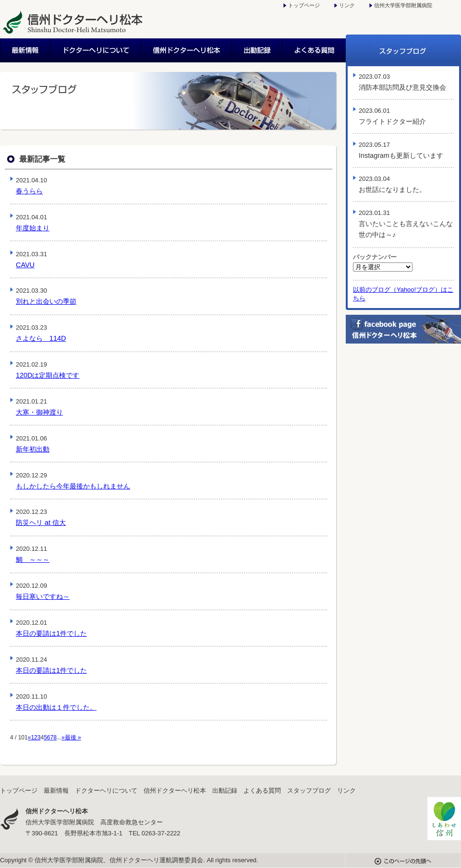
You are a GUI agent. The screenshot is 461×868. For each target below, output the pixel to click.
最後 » (73, 737)
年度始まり (33, 228)
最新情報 (25, 50)
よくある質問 (314, 50)
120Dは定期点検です (48, 375)
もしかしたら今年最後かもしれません (73, 486)
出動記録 (258, 50)
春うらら (29, 191)
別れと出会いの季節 (46, 301)
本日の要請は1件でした (51, 633)
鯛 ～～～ (33, 559)
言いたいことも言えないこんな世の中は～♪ (406, 224)
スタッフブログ (403, 50)
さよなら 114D (41, 338)
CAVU (25, 265)
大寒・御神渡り (39, 412)
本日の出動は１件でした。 (56, 707)
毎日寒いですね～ (43, 596)
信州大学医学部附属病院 (403, 5)
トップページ (304, 5)
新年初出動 (33, 449)
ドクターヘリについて (96, 50)
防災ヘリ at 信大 (41, 523)
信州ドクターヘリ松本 (187, 50)
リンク (347, 5)
